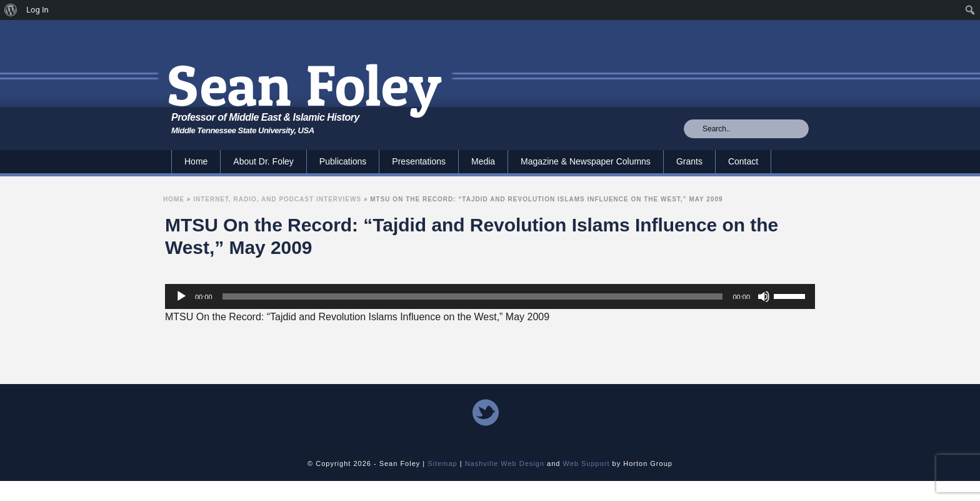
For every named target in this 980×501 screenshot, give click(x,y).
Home (196, 161)
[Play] (181, 296)
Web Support (587, 463)
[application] (490, 296)
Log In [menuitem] (37, 10)
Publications (343, 161)
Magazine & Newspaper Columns (586, 161)
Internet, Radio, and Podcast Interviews (277, 199)
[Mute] (764, 296)
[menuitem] (11, 10)
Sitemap (442, 463)
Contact (743, 161)
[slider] (473, 296)
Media (483, 161)
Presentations (419, 161)
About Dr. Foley (263, 161)
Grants (689, 161)
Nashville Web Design (505, 463)
